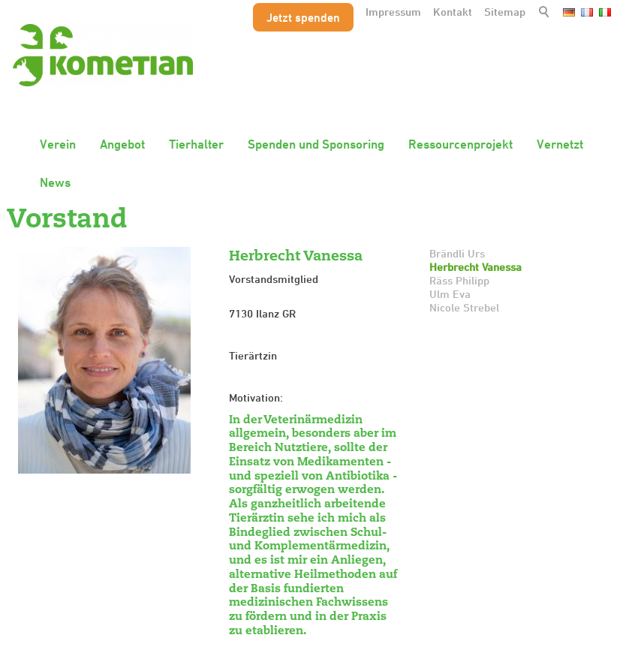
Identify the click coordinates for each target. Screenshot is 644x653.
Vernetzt (560, 144)
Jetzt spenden (303, 17)
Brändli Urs (457, 253)
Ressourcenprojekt (460, 144)
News (55, 182)
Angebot (122, 144)
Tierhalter (196, 144)
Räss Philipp (459, 280)
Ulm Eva (450, 294)
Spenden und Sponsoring (316, 144)
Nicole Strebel (464, 307)
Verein (58, 144)
